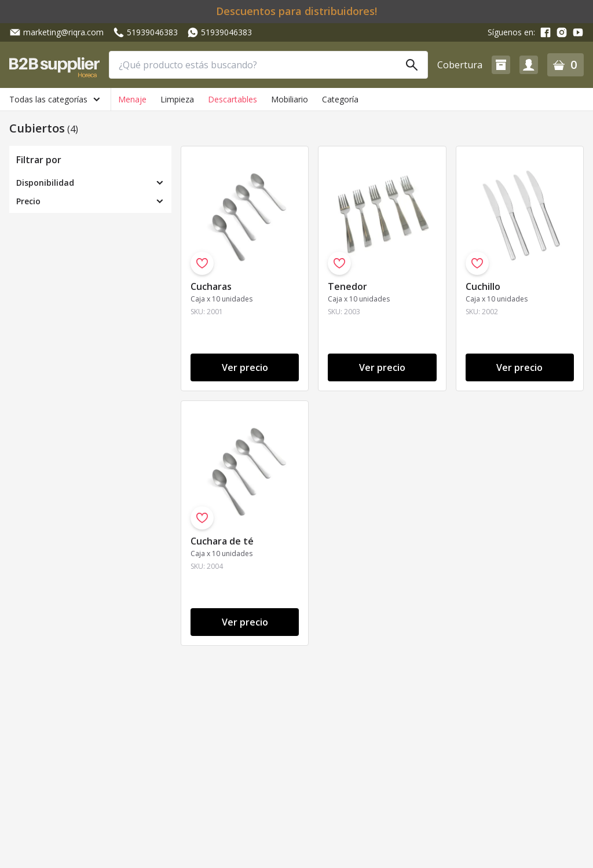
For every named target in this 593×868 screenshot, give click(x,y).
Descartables (233, 99)
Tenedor (347, 286)
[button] (501, 65)
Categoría (340, 99)
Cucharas (211, 286)
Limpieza (177, 99)
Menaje (132, 99)
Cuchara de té (222, 541)
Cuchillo (483, 286)
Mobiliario (290, 99)
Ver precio (245, 367)
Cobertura (460, 65)
